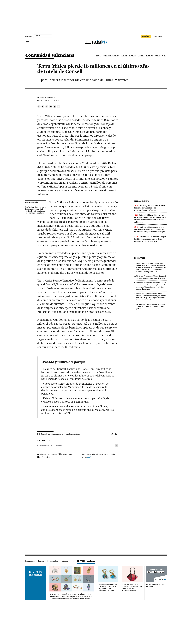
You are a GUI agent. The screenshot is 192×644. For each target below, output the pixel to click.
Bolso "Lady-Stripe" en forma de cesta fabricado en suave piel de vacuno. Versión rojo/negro (132, 587)
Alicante (124, 56)
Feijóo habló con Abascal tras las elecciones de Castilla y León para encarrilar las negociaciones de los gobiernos (150, 219)
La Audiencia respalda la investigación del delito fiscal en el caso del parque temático (35, 210)
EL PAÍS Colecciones (86, 561)
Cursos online (53, 561)
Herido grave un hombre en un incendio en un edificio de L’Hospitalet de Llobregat (150, 208)
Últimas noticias (161, 56)
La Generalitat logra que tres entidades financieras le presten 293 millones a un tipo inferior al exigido (150, 229)
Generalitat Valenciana (111, 56)
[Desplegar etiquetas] (117, 445)
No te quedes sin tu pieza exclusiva (155, 585)
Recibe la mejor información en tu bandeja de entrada (60, 434)
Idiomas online (68, 561)
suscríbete (146, 36)
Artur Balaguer (46, 97)
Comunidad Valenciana (50, 55)
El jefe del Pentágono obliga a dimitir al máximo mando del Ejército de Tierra (151, 277)
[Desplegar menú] (27, 42)
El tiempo (149, 56)
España (98, 56)
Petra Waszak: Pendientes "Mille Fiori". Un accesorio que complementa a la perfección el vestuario (107, 587)
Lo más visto (140, 258)
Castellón (133, 56)
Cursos (41, 561)
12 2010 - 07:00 (52, 100)
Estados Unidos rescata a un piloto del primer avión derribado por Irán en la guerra (150, 306)
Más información (44, 457)
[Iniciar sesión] (159, 36)
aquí (89, 457)
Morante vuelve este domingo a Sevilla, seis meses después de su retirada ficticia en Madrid (150, 239)
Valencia (141, 56)
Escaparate (30, 561)
